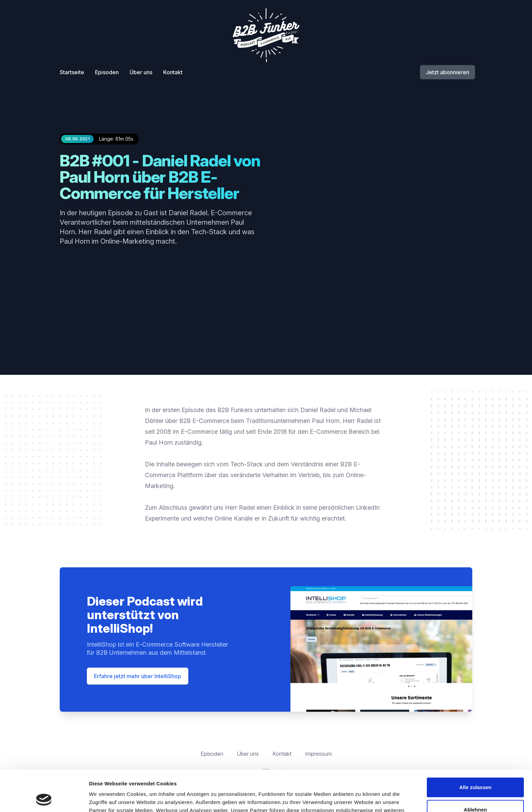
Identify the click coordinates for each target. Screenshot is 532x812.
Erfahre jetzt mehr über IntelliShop (138, 676)
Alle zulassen (475, 749)
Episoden (107, 72)
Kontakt (173, 72)
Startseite (72, 72)
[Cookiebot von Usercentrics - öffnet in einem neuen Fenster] (44, 799)
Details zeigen (106, 799)
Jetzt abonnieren (448, 72)
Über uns (141, 72)
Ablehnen (475, 771)
